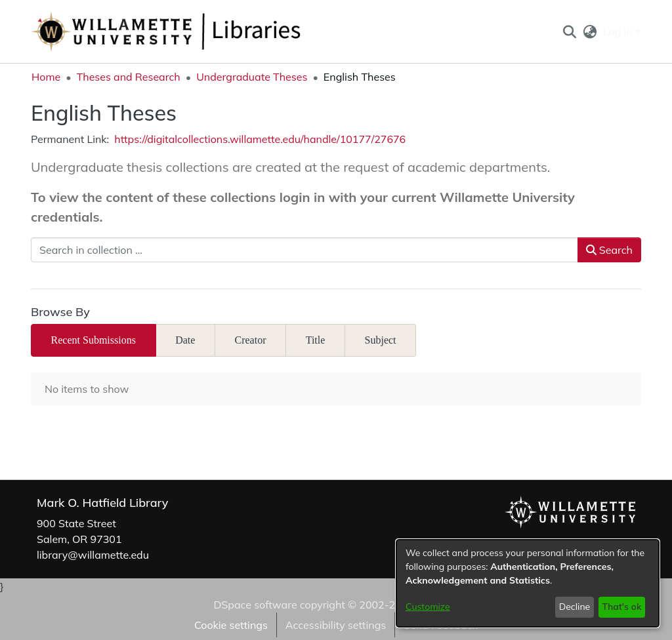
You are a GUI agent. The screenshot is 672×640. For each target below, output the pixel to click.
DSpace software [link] (255, 605)
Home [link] (46, 77)
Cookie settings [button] (231, 625)
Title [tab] (316, 340)
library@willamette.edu (93, 555)
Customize (428, 607)
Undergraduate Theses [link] (252, 77)
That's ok (621, 607)
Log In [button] (619, 31)
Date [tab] (185, 340)
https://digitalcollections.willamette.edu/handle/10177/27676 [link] (260, 139)
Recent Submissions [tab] (94, 340)
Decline (575, 607)
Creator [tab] (251, 340)
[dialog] (528, 583)
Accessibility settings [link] (336, 625)
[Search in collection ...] (304, 250)
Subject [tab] (381, 340)
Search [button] (609, 250)
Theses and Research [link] (129, 77)
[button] (569, 31)
